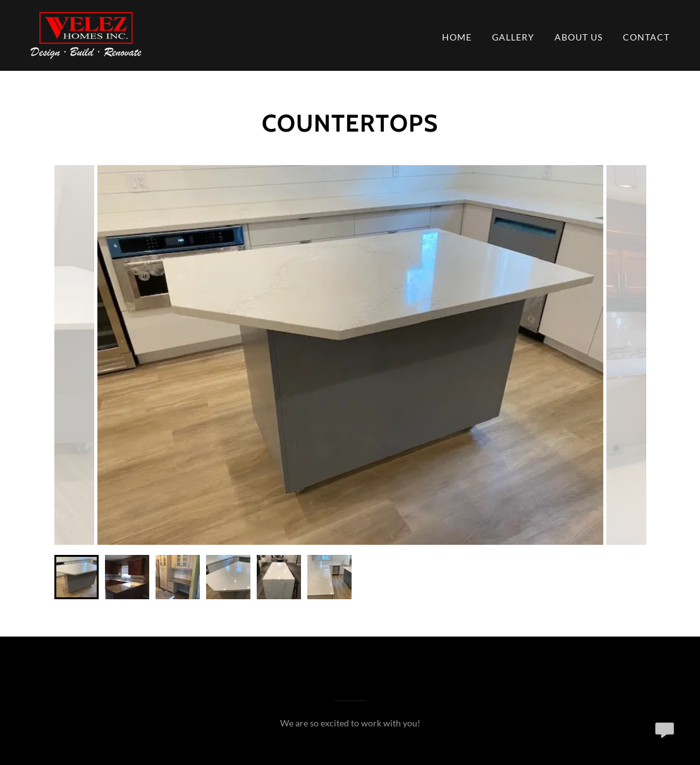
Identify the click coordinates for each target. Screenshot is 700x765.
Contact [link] (646, 37)
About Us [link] (579, 37)
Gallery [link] (513, 37)
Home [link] (457, 37)
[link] (86, 34)
